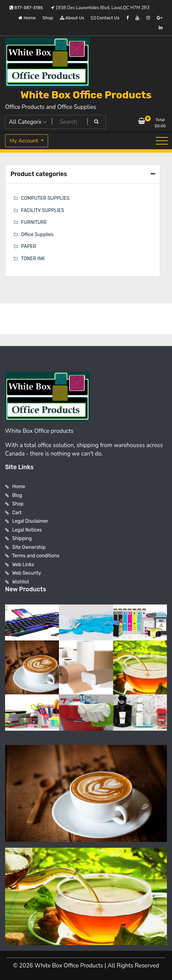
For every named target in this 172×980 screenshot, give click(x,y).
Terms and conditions (36, 556)
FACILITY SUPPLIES (42, 210)
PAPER (28, 246)
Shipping (22, 539)
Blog (17, 495)
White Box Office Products (86, 95)
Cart (17, 513)
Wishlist (21, 582)
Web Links (23, 565)
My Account (25, 141)
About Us (72, 18)
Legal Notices (27, 530)
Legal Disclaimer (30, 521)
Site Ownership (29, 547)
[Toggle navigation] (162, 141)
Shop (48, 18)
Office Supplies (37, 235)
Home (27, 18)
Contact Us (105, 18)
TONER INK (33, 259)
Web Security (27, 573)
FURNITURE (34, 222)
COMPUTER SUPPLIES (45, 198)
